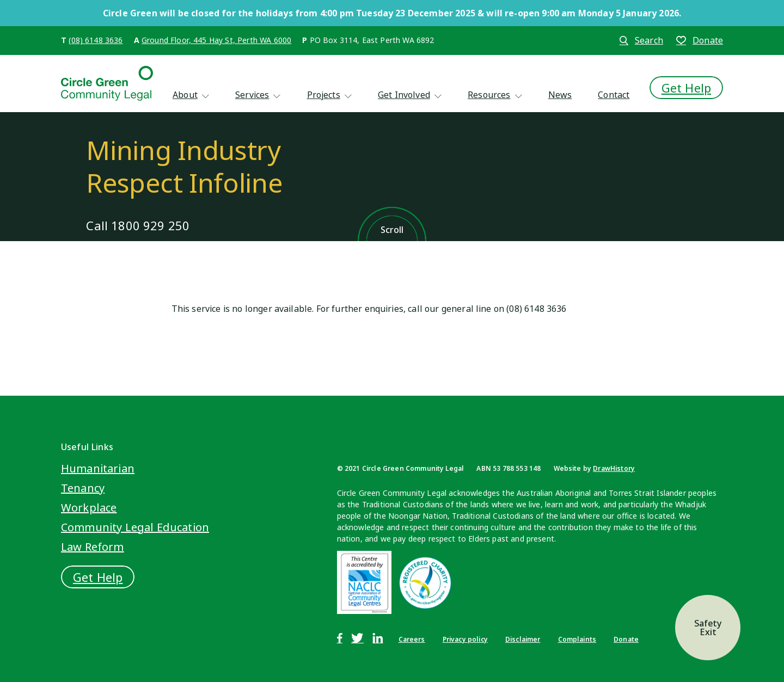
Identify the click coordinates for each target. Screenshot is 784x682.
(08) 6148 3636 (96, 40)
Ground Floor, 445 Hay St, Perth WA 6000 (216, 40)
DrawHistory (614, 468)
